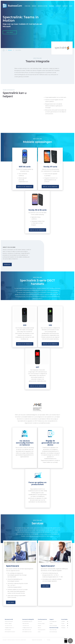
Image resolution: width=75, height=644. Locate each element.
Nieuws (39, 628)
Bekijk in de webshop (25, 187)
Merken (34, 6)
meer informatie (53, 630)
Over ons (28, 6)
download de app (53, 632)
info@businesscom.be (27, 628)
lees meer (11, 602)
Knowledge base (53, 621)
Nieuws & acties (43, 6)
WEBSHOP (7, 265)
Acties (39, 632)
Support (65, 6)
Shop (71, 6)
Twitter (65, 623)
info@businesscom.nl (9, 628)
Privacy (49, 640)
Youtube (65, 626)
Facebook (65, 628)
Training (52, 6)
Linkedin (65, 621)
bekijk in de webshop (37, 230)
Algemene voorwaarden (37, 640)
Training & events (42, 630)
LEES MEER (10, 32)
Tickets (51, 623)
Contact (58, 6)
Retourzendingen (53, 626)
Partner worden (41, 623)
